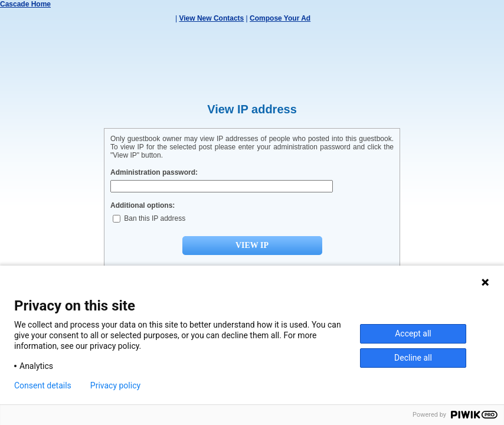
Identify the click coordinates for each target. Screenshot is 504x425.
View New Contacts (211, 18)
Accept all (413, 334)
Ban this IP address (149, 218)
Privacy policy (115, 385)
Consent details (43, 385)
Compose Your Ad (280, 18)
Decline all (413, 358)
